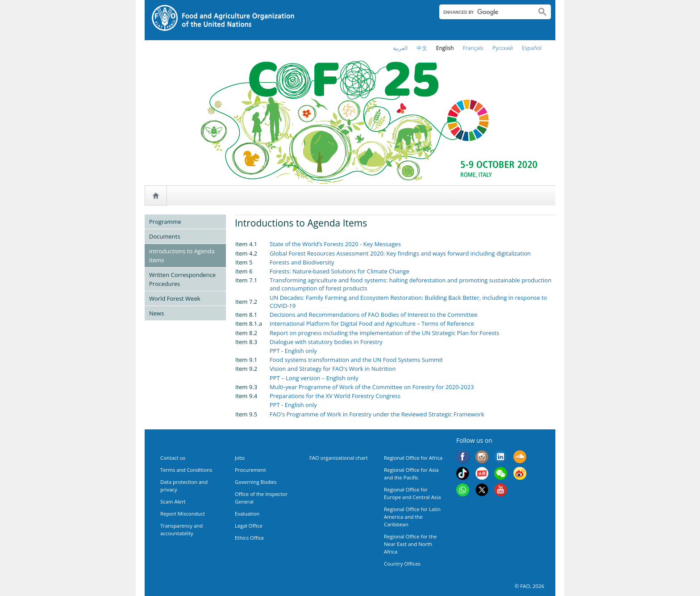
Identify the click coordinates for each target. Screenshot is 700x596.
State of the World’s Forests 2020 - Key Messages (335, 244)
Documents (165, 236)
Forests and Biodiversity (302, 262)
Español (532, 48)
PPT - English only (293, 351)
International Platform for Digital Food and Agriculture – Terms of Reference (372, 323)
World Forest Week (175, 298)
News (156, 313)
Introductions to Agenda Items (182, 256)
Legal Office (249, 526)
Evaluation (247, 514)
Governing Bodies (256, 482)
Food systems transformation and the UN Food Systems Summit (356, 360)
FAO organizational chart (339, 458)
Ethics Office (249, 538)
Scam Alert (173, 502)
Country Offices (402, 564)
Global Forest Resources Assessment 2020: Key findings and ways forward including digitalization (400, 253)
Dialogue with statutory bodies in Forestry (326, 342)
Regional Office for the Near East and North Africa (410, 544)
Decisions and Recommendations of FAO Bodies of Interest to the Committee (373, 315)
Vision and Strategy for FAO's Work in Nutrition (333, 369)
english (445, 48)
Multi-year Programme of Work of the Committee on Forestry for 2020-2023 (372, 387)
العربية (400, 48)
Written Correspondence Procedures (182, 279)
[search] (484, 12)
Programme (165, 222)
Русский (503, 48)
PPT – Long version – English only (314, 378)
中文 (422, 48)
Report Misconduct (183, 514)
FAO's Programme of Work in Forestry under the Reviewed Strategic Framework (377, 414)
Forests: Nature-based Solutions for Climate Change (340, 271)
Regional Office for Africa (413, 458)
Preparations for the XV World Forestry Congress (335, 396)
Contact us (173, 458)
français (473, 48)
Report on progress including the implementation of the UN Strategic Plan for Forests (384, 333)
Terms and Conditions (186, 470)
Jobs (240, 458)
